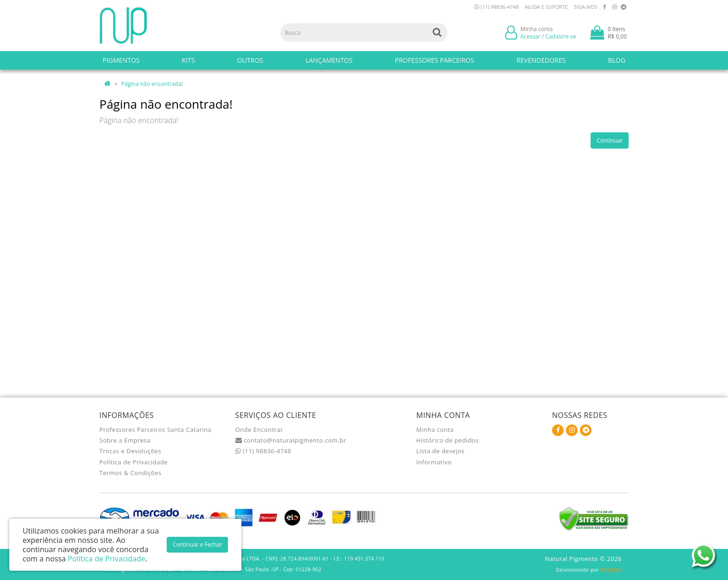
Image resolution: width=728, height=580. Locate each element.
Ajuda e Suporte (546, 7)
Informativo (434, 462)
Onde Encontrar (259, 430)
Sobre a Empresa (125, 440)
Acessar (530, 36)
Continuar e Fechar (197, 544)
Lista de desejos (441, 451)
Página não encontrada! (152, 84)
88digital (611, 570)
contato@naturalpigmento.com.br (291, 440)
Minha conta (435, 430)
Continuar (610, 140)
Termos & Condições (130, 473)
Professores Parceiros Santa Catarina (156, 430)
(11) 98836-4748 (497, 7)
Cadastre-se (561, 36)
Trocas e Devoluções (130, 451)
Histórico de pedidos (448, 440)
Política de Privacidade (133, 462)
